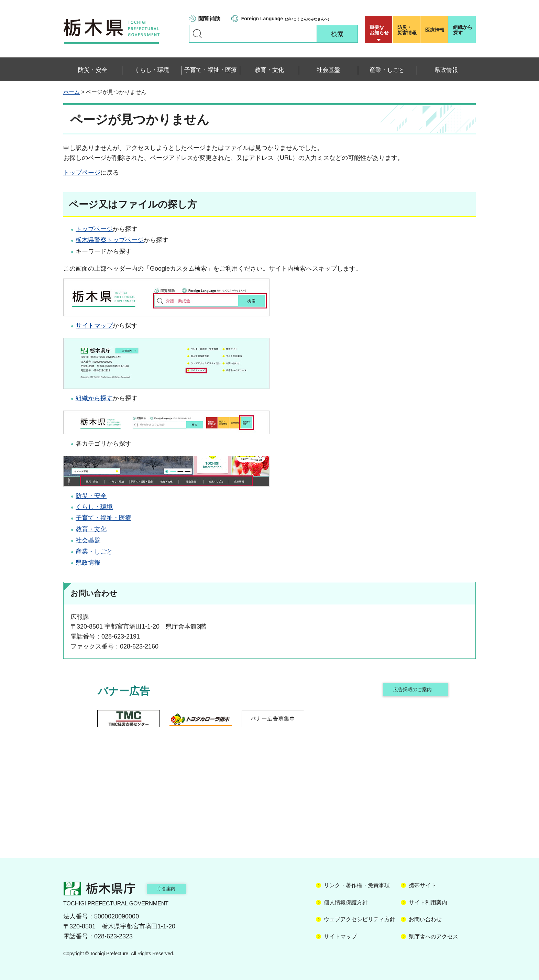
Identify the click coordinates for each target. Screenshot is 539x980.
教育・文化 (91, 529)
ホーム (71, 92)
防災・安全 (91, 496)
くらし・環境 (94, 507)
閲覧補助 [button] (209, 19)
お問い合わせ (425, 919)
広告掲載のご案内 (411, 691)
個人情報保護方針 (346, 902)
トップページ (82, 173)
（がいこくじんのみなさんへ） (286, 19)
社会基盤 (88, 540)
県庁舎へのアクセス (433, 937)
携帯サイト (422, 885)
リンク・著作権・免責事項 (357, 885)
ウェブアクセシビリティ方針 (360, 919)
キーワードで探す (197, 34)
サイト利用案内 (428, 902)
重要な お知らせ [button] (379, 30)
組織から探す (463, 30)
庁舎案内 (175, 888)
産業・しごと (94, 552)
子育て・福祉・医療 (103, 518)
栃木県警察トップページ (110, 240)
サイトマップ (94, 326)
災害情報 (408, 30)
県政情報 (88, 563)
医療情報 (435, 30)
